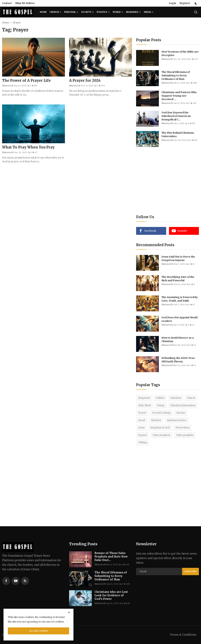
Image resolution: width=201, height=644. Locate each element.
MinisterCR (8, 86)
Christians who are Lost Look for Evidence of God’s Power (111, 595)
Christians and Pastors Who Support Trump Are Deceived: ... (179, 96)
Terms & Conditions (183, 635)
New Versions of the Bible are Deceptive (180, 53)
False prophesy (162, 435)
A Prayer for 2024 (85, 80)
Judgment (144, 398)
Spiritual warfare (177, 420)
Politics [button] (103, 12)
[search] (196, 12)
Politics (160, 398)
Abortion (156, 420)
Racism (181, 413)
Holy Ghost (145, 405)
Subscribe (191, 571)
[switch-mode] (196, 3)
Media (149, 12)
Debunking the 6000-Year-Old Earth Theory (179, 360)
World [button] (118, 12)
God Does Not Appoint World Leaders (179, 319)
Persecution (183, 428)
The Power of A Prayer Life (26, 80)
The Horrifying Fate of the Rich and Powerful (178, 279)
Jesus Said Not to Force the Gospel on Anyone (178, 258)
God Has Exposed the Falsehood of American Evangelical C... (176, 116)
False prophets (185, 435)
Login (172, 3)
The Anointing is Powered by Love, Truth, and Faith (180, 299)
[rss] (25, 581)
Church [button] (55, 12)
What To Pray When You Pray (28, 147)
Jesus (141, 428)
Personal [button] (71, 12)
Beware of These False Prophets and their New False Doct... (111, 557)
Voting (161, 405)
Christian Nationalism (183, 405)
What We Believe (25, 3)
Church (191, 398)
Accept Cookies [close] (39, 631)
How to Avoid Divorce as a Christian (178, 339)
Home (43, 12)
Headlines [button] (134, 12)
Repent (143, 435)
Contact (7, 3)
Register (185, 3)
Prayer (142, 413)
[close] (69, 612)
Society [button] (88, 12)
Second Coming (161, 413)
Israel (142, 420)
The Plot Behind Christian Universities (178, 135)
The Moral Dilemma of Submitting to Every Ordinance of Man (176, 75)
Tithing (143, 442)
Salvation (176, 398)
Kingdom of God (160, 428)
